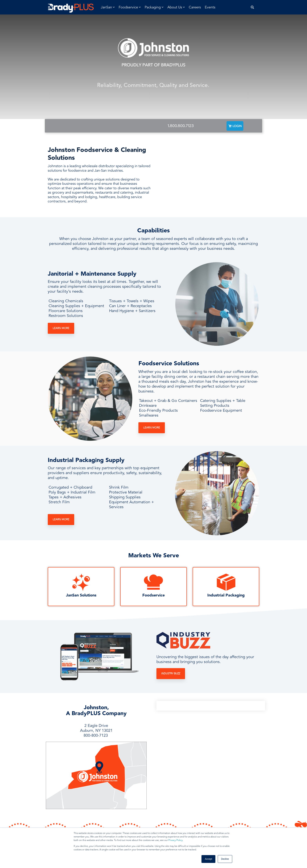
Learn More (61, 328)
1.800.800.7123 (181, 126)
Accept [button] (208, 859)
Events (210, 7)
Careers (195, 7)
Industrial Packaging (226, 595)
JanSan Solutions (81, 595)
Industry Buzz (171, 674)
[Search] (252, 7)
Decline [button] (225, 859)
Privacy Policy (175, 840)
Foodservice (153, 595)
